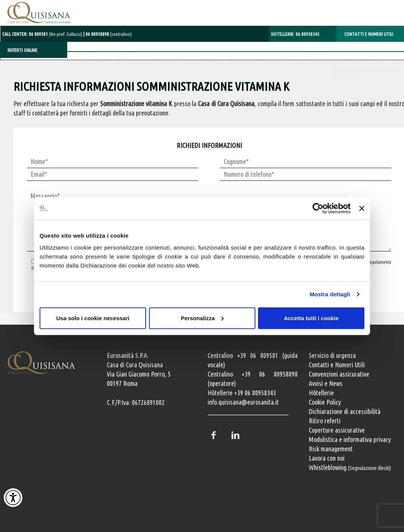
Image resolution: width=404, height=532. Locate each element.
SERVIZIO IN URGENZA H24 (365, 14)
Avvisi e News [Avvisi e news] (326, 383)
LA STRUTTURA (26, 67)
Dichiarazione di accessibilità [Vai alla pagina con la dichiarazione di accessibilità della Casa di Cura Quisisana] (345, 411)
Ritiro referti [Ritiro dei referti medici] (325, 421)
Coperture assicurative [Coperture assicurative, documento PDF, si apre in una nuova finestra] (337, 430)
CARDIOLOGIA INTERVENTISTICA (287, 67)
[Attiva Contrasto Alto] (13, 498)
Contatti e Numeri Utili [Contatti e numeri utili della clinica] (337, 365)
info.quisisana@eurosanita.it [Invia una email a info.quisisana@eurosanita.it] (243, 402)
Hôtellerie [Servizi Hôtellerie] (321, 393)
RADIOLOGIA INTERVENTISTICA (203, 67)
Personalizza (202, 318)
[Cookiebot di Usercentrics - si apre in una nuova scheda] (318, 208)
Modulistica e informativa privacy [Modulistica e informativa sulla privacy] (350, 439)
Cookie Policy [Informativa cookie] (325, 402)
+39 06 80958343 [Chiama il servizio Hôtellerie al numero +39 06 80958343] (255, 393)
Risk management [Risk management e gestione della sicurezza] (331, 449)
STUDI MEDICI (350, 67)
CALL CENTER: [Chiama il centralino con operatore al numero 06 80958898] (42, 33)
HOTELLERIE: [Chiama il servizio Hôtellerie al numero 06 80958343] (295, 33)
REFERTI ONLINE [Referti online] (22, 49)
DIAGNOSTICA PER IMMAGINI (124, 67)
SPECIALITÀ (67, 67)
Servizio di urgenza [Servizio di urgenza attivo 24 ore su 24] (332, 355)
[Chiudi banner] (362, 208)
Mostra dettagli (330, 294)
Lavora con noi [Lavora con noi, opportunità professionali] (327, 458)
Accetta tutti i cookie (311, 318)
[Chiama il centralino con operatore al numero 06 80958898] (105, 33)
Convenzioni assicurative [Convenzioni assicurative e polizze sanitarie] (339, 374)
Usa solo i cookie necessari (93, 318)
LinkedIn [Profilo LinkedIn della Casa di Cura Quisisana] (235, 435)
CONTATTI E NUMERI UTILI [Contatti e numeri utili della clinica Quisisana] (369, 33)
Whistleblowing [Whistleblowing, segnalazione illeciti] (350, 467)
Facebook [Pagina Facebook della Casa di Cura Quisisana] (213, 435)
